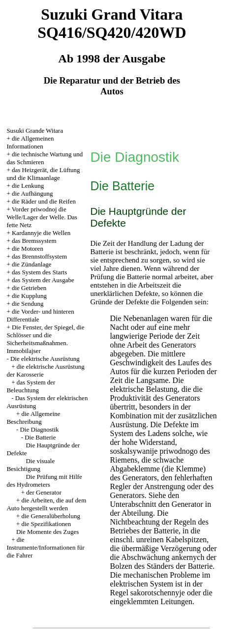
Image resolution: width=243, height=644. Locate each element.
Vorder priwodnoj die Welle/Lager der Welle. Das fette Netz (42, 217)
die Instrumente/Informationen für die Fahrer (45, 547)
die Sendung (28, 304)
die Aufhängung (32, 193)
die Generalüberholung (50, 516)
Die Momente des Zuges (47, 532)
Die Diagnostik (39, 429)
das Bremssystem (34, 241)
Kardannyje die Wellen (41, 233)
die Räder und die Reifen (44, 201)
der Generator (44, 492)
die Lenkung (28, 186)
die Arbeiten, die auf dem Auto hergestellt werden (46, 504)
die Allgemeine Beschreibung (33, 418)
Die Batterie (40, 437)
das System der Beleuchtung (31, 386)
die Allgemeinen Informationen (30, 142)
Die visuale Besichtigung (30, 465)
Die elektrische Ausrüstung (45, 359)
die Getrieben (29, 288)
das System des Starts (39, 272)
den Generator (181, 504)
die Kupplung (29, 296)
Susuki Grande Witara (35, 131)
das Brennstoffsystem (39, 256)
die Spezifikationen (46, 524)
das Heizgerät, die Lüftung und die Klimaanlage (43, 174)
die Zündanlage (32, 264)
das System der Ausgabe (43, 280)
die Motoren (28, 249)
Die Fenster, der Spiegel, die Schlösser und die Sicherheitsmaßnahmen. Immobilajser (45, 339)
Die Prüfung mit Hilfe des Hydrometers (44, 481)
